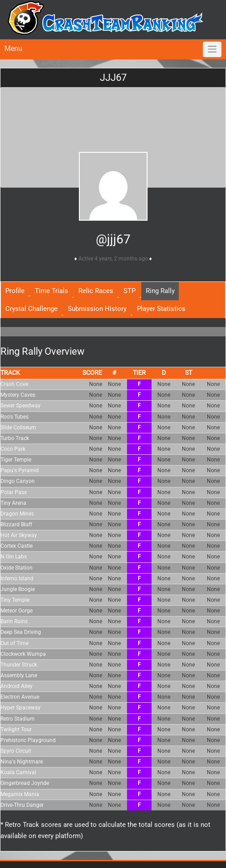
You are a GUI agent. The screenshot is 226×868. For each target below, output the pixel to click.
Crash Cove (14, 384)
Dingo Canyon (18, 481)
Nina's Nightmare (22, 762)
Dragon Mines (17, 514)
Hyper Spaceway (21, 708)
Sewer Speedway (21, 406)
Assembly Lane (19, 675)
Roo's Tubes (14, 417)
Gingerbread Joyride (25, 783)
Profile (15, 291)
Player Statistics (161, 309)
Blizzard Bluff (16, 524)
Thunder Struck (19, 665)
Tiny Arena (13, 503)
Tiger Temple (16, 460)
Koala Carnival (18, 772)
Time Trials (51, 291)
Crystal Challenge (31, 309)
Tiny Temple (15, 600)
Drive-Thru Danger (22, 805)
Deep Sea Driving (21, 632)
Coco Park (13, 449)
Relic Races (96, 291)
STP (129, 291)
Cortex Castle (16, 546)
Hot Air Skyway (19, 535)
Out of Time (14, 643)
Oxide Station (16, 568)
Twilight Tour (16, 730)
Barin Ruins (14, 621)
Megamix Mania (20, 794)
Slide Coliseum (18, 428)
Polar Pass (14, 492)
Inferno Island (17, 579)
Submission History (97, 309)
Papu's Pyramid (20, 470)
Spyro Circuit (16, 751)
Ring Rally (160, 291)
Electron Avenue (20, 697)
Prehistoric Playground (28, 740)
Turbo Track (15, 438)
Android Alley (16, 686)
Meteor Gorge (16, 611)
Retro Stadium (18, 719)
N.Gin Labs (14, 557)
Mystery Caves (18, 395)
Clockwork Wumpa (23, 654)
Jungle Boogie (18, 589)
